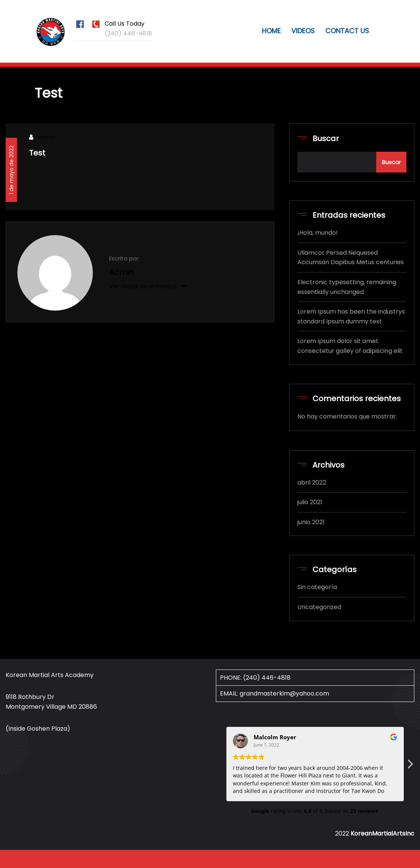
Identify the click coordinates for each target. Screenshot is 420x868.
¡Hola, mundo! (318, 233)
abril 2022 (312, 482)
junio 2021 (311, 522)
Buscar (326, 139)
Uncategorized (319, 607)
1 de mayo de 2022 (11, 170)
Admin (47, 137)
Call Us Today (125, 24)
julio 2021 (310, 502)
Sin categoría (317, 587)
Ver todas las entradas (148, 286)
